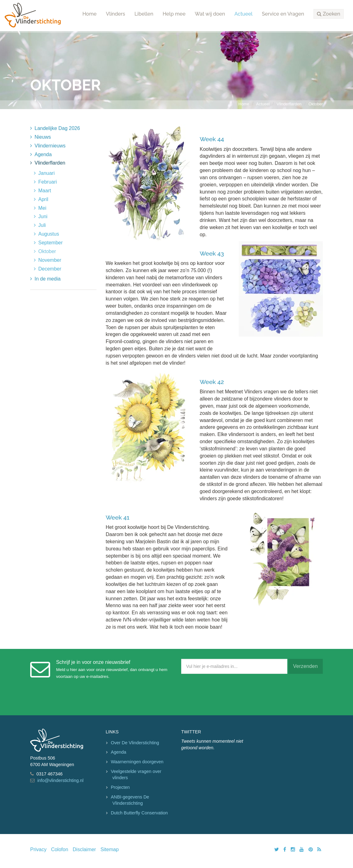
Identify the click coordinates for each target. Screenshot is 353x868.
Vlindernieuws (50, 146)
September (50, 243)
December (50, 269)
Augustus (49, 234)
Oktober (316, 104)
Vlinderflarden (289, 104)
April (43, 199)
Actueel (243, 14)
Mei (42, 208)
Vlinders (115, 14)
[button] (329, 14)
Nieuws (43, 137)
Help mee (174, 14)
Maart (45, 191)
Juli (42, 225)
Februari (48, 182)
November (50, 260)
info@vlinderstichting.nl (60, 780)
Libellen (144, 14)
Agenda (43, 154)
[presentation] (228, 693)
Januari (46, 173)
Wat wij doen (210, 14)
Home (90, 14)
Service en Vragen (283, 14)
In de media (48, 279)
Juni (43, 216)
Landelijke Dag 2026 (57, 128)
